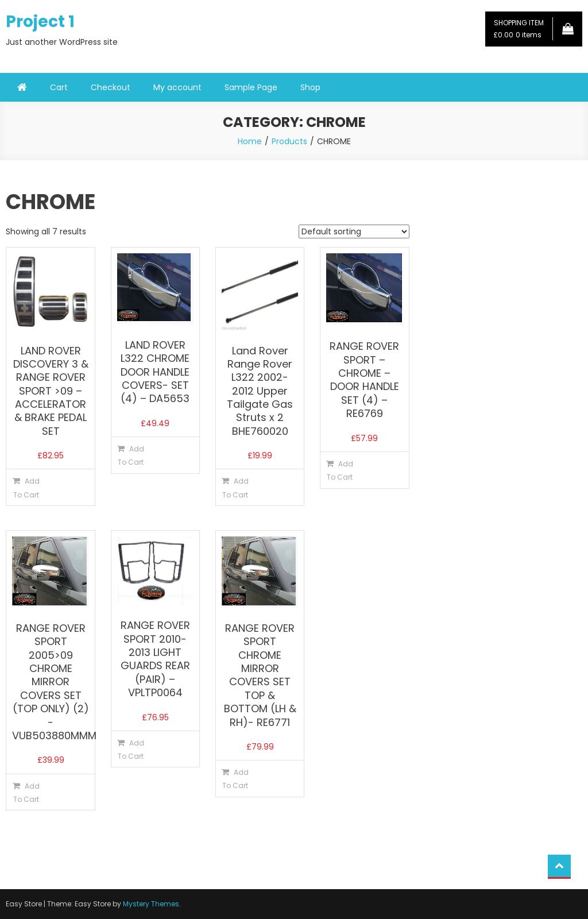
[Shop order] (354, 231)
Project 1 (40, 22)
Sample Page (251, 87)
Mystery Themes (151, 904)
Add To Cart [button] (26, 488)
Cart (59, 87)
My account (177, 87)
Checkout (111, 87)
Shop (310, 87)
